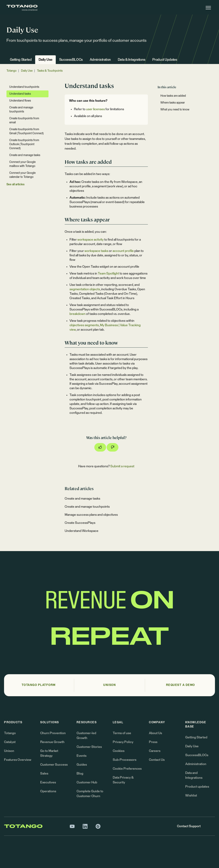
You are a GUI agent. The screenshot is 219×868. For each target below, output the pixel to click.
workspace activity (91, 240)
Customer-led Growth (86, 736)
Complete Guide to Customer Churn (90, 794)
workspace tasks (96, 251)
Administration (100, 60)
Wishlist (191, 796)
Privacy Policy (123, 742)
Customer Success (54, 765)
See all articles (15, 185)
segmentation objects (85, 289)
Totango (12, 71)
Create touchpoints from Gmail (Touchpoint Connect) (26, 131)
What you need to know (175, 110)
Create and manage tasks (82, 499)
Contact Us (157, 760)
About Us (155, 733)
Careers (155, 751)
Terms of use (122, 733)
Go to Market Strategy (49, 753)
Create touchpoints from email (24, 121)
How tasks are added (173, 96)
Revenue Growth (52, 742)
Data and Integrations (194, 775)
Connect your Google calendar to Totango (22, 175)
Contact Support (189, 826)
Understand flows (20, 101)
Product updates (197, 787)
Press (153, 742)
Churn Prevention (53, 733)
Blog (80, 774)
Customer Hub (87, 782)
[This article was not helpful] (113, 447)
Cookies (119, 751)
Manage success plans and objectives (91, 515)
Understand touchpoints (24, 87)
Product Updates (165, 60)
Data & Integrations (132, 60)
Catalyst (10, 742)
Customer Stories (89, 747)
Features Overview (18, 760)
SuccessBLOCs (71, 60)
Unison (9, 751)
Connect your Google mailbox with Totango (22, 164)
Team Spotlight (108, 274)
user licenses (95, 109)
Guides (82, 765)
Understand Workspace (82, 531)
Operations (48, 791)
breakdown (77, 314)
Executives (48, 782)
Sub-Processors (125, 760)
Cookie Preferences (127, 769)
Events (82, 756)
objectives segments (84, 325)
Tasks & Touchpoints (50, 71)
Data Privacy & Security (123, 780)
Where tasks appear (173, 103)
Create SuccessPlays (80, 523)
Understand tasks (20, 94)
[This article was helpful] (100, 447)
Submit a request (122, 466)
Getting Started (21, 60)
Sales (44, 774)
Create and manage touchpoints (87, 507)
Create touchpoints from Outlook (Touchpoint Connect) (24, 144)
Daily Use (45, 60)
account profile (123, 251)
